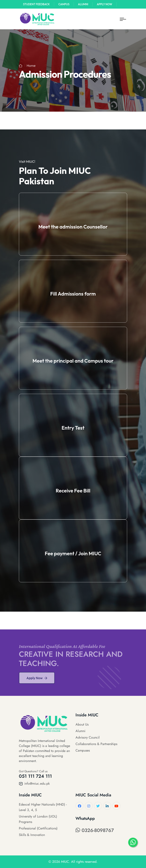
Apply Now (104, 4)
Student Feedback (36, 4)
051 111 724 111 (35, 776)
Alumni (83, 4)
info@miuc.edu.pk (34, 783)
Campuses (83, 750)
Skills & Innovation (32, 835)
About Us (82, 724)
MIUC (65, 862)
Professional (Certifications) (38, 828)
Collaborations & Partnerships (96, 744)
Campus (64, 4)
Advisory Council (88, 737)
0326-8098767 (95, 830)
